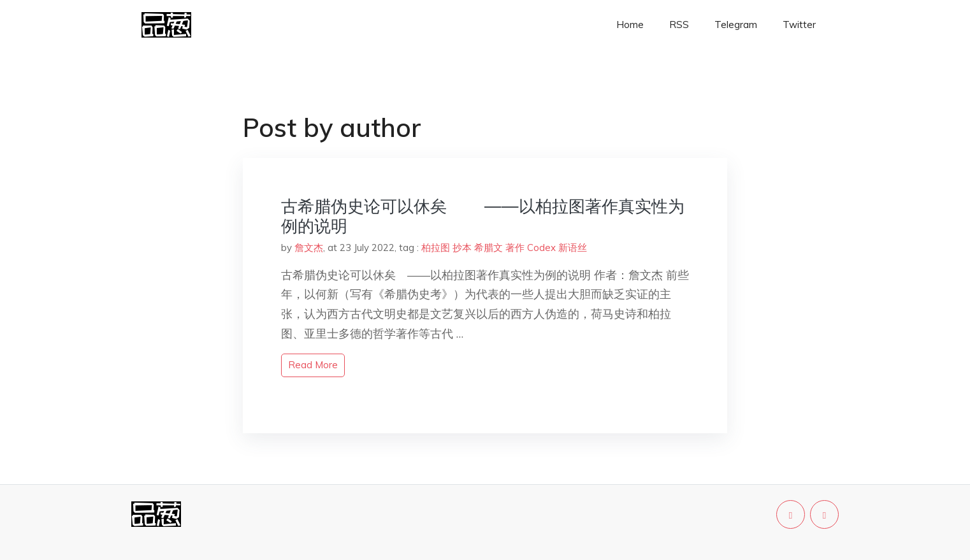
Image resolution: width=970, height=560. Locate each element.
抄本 (462, 248)
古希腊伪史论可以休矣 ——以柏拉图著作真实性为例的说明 (483, 216)
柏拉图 (436, 248)
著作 (515, 248)
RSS (679, 25)
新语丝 (573, 248)
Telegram (736, 25)
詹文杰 (309, 248)
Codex (541, 248)
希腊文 (489, 248)
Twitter (799, 25)
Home (630, 25)
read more (313, 365)
